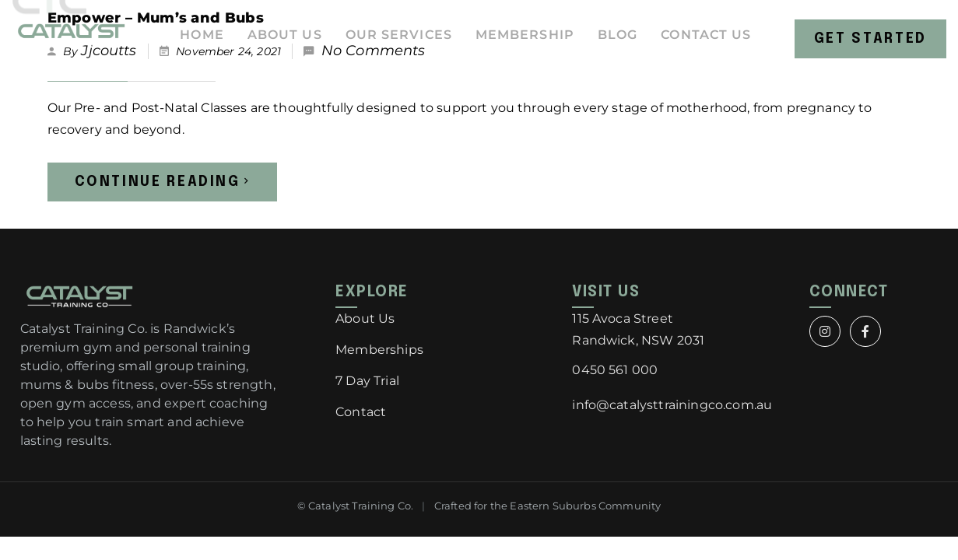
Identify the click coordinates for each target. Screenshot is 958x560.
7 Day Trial (367, 381)
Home (198, 42)
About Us (282, 42)
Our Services (400, 42)
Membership (531, 42)
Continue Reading (163, 182)
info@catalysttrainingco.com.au (672, 405)
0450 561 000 (615, 370)
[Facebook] (865, 331)
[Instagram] (825, 331)
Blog (626, 42)
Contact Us (717, 42)
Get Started (874, 43)
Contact (361, 412)
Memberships (379, 350)
